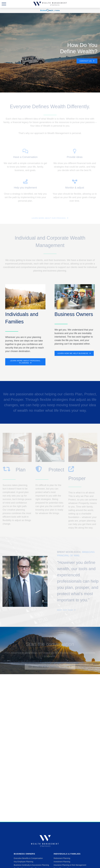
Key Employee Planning (24, 862)
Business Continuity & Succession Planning (31, 865)
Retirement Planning (62, 858)
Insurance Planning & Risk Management (70, 865)
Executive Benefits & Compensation (28, 858)
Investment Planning (62, 862)
